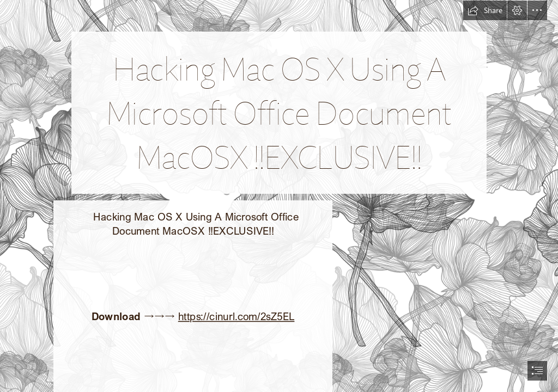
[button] (485, 10)
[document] (279, 196)
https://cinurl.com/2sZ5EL (236, 316)
